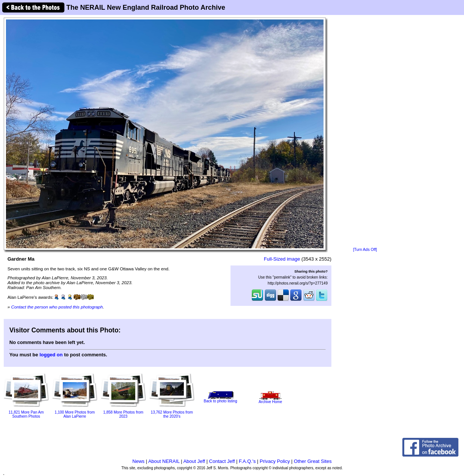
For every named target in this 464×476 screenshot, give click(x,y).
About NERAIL (164, 461)
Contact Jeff (222, 461)
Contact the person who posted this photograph (57, 307)
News (138, 461)
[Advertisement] (365, 132)
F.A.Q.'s (247, 461)
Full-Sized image (282, 259)
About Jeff (194, 461)
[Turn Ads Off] (365, 250)
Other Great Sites (313, 461)
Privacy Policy (275, 461)
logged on (51, 355)
